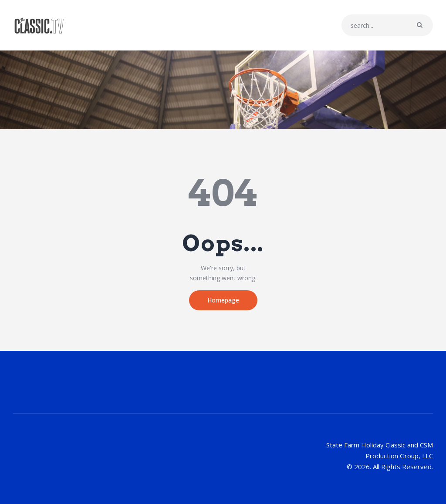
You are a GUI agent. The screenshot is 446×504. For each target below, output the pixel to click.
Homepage (223, 300)
